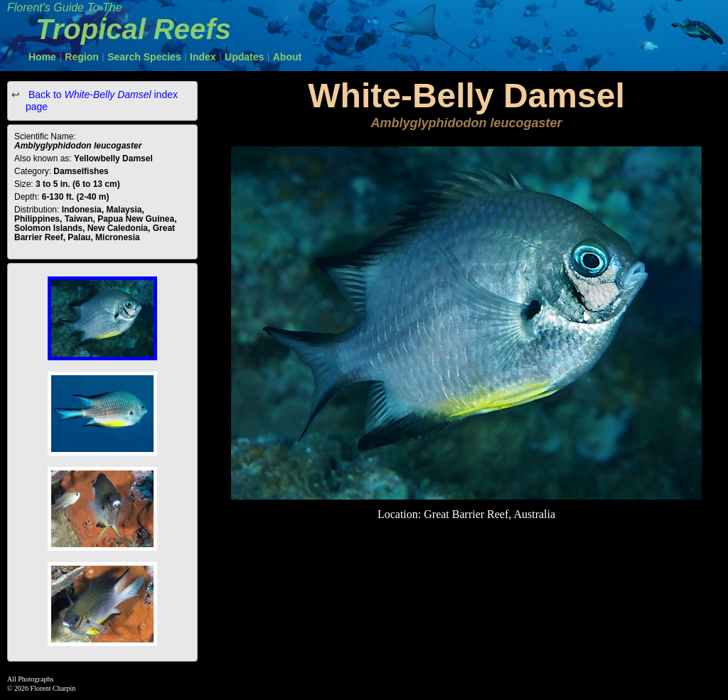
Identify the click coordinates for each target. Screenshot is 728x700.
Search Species (144, 57)
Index (203, 57)
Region (81, 57)
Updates (244, 57)
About (287, 57)
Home (42, 57)
